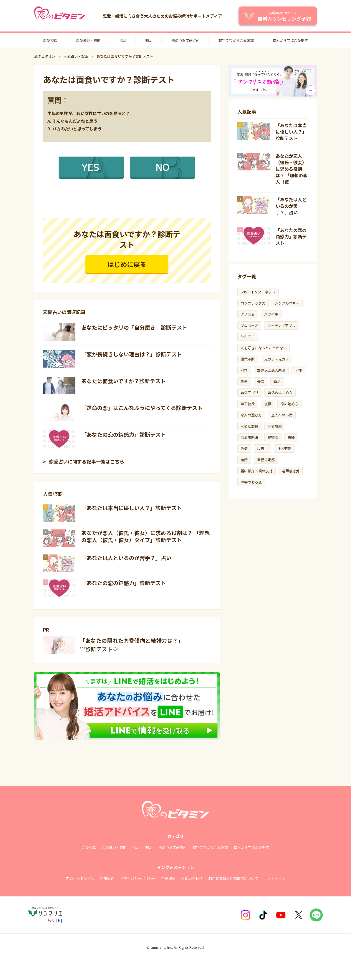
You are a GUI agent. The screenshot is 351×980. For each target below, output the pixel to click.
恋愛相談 (50, 40)
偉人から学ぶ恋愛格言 (290, 40)
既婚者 (273, 437)
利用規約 (107, 878)
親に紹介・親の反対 (256, 471)
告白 (244, 381)
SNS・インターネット (258, 292)
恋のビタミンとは (80, 878)
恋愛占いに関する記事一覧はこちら (87, 461)
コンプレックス (253, 303)
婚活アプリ (249, 392)
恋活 (123, 40)
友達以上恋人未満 (271, 370)
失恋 (261, 381)
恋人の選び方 (251, 415)
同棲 (298, 370)
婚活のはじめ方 (280, 392)
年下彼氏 (248, 404)
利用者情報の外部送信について (233, 878)
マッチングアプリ (282, 325)
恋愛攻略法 (249, 437)
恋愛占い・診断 (88, 40)
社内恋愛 (284, 448)
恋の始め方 (289, 404)
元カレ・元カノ (277, 359)
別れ (244, 370)
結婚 (244, 460)
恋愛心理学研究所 (186, 40)
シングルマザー (287, 303)
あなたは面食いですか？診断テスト (124, 381)
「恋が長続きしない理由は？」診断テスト (132, 354)
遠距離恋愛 (291, 471)
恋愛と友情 (249, 426)
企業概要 (168, 878)
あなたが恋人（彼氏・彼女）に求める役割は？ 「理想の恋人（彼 (292, 169)
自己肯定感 (266, 460)
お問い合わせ (192, 878)
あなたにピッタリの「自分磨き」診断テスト (134, 327)
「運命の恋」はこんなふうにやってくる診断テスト (142, 408)
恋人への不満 (282, 415)
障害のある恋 (251, 482)
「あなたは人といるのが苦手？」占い (126, 558)
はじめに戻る (127, 264)
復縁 (268, 404)
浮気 (244, 448)
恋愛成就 (275, 426)
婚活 (149, 40)
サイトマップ (274, 878)
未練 (291, 437)
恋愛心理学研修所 (173, 847)
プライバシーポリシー (138, 878)
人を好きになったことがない (264, 348)
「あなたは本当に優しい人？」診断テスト (132, 508)
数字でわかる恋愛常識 (236, 40)
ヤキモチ (248, 337)
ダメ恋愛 (248, 314)
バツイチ (271, 314)
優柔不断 (248, 359)
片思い (262, 448)
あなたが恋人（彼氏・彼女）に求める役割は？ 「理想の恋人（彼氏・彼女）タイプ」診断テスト (145, 536)
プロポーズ (249, 325)
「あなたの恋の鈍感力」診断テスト (124, 434)
